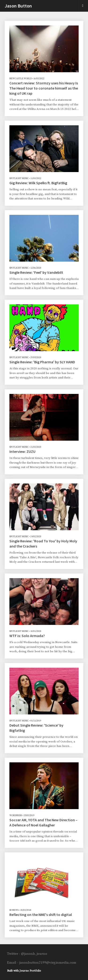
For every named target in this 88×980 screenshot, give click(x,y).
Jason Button (18, 6)
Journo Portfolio (30, 971)
